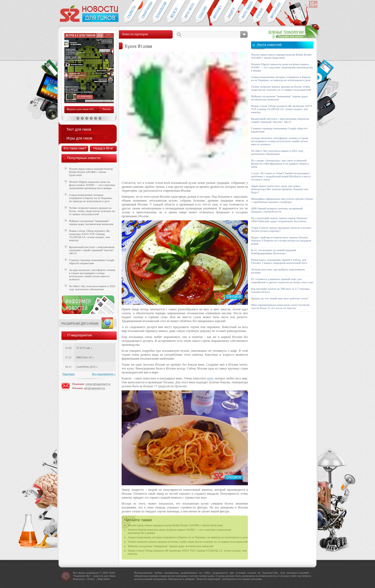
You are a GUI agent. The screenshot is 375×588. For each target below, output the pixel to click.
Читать (107, 109)
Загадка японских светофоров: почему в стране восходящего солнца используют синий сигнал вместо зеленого (92, 275)
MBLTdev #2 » (85, 357)
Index (107, 579)
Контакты (79, 579)
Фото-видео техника (246, 12)
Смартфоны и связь (145, 12)
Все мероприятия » (104, 374)
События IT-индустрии (203, 12)
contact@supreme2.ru (98, 384)
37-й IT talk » (84, 348)
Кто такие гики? (75, 148)
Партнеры (69, 374)
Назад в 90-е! (103, 148)
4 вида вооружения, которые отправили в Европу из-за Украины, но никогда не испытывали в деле (188, 537)
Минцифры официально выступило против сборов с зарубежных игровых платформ (282, 200)
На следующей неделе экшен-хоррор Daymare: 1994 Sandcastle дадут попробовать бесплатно (279, 220)
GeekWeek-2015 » (87, 367)
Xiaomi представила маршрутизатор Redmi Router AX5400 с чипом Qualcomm (175, 525)
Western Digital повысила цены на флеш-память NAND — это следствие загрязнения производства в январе (92, 185)
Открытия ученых (260, 12)
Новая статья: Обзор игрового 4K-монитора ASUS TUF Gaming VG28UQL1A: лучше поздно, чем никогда (90, 235)
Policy (91, 579)
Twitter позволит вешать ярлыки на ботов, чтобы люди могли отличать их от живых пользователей (188, 542)
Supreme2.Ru (82, 576)
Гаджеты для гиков (131, 12)
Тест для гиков (79, 129)
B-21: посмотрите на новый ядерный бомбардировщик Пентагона (273, 252)
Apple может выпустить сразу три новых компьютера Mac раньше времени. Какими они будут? (280, 189)
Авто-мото (188, 12)
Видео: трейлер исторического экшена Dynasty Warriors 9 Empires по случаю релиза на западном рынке (281, 240)
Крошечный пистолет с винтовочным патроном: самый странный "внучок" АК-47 (92, 250)
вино (210, 378)
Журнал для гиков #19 (80, 109)
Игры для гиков (79, 138)
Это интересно (277, 12)
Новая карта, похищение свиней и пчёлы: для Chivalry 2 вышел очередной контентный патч (279, 261)
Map (100, 579)
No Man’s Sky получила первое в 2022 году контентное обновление (92, 288)
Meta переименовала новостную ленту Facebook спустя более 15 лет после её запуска (280, 306)
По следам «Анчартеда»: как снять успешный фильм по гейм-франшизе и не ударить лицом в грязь (280, 163)
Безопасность (231, 12)
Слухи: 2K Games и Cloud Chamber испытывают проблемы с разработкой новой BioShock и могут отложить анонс (281, 176)
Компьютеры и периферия (174, 12)
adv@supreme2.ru (94, 388)
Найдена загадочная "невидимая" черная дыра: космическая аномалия (171, 546)
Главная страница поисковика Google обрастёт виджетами (92, 262)
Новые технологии (160, 12)
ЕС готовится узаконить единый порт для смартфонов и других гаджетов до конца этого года (282, 281)
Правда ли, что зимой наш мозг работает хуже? (280, 298)
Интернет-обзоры (217, 12)
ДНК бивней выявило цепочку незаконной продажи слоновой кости (277, 210)
